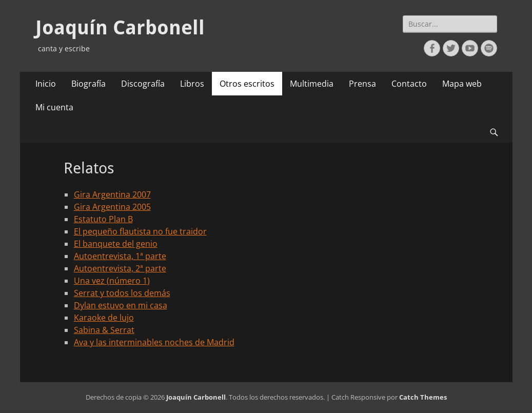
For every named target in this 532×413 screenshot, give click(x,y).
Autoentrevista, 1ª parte (120, 256)
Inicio (46, 84)
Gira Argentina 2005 (112, 207)
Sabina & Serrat (104, 330)
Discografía (143, 84)
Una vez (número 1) (112, 281)
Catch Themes (423, 397)
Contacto (409, 84)
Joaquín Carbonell (120, 28)
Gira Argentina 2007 (112, 194)
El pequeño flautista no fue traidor (140, 231)
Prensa (362, 84)
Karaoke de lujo (104, 318)
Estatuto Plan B (103, 219)
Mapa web (462, 84)
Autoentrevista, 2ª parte (120, 268)
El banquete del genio (116, 244)
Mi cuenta (54, 107)
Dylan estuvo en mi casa (121, 305)
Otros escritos (247, 84)
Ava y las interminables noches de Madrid (154, 342)
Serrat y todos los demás (122, 293)
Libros (192, 84)
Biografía (88, 84)
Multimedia (312, 84)
